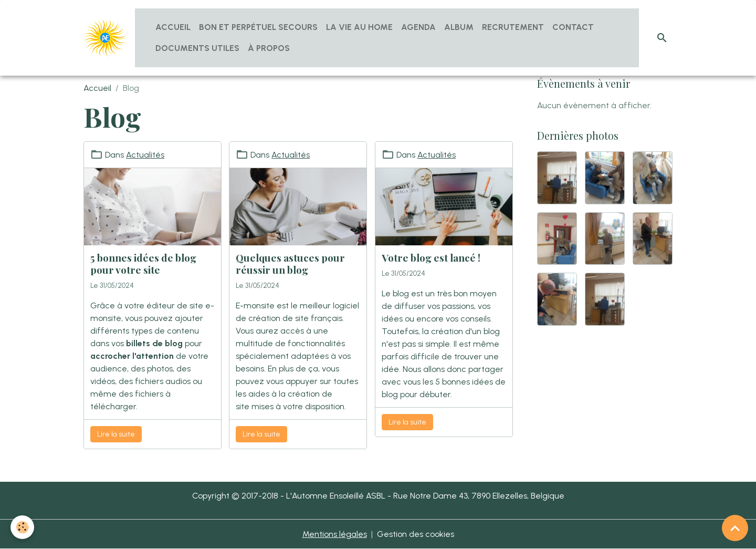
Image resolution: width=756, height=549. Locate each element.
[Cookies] (22, 527)
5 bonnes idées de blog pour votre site (143, 263)
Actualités (145, 155)
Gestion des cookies (416, 534)
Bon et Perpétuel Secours (258, 27)
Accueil (173, 27)
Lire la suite (116, 434)
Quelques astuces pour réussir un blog (290, 263)
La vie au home (359, 27)
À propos (269, 48)
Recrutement (513, 27)
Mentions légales (335, 534)
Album (459, 27)
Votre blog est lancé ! (431, 257)
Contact (573, 27)
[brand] (105, 38)
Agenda (418, 27)
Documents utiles (197, 48)
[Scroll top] (735, 528)
